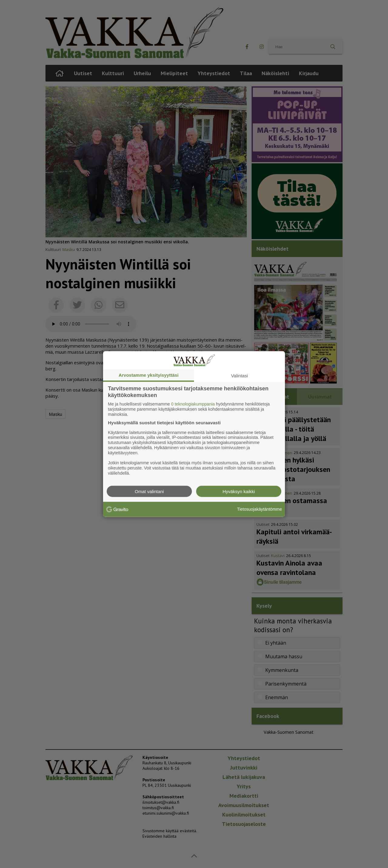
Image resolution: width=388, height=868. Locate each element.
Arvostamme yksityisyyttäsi (149, 375)
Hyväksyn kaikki (239, 491)
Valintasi (239, 376)
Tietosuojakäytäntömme (259, 509)
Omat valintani (149, 491)
